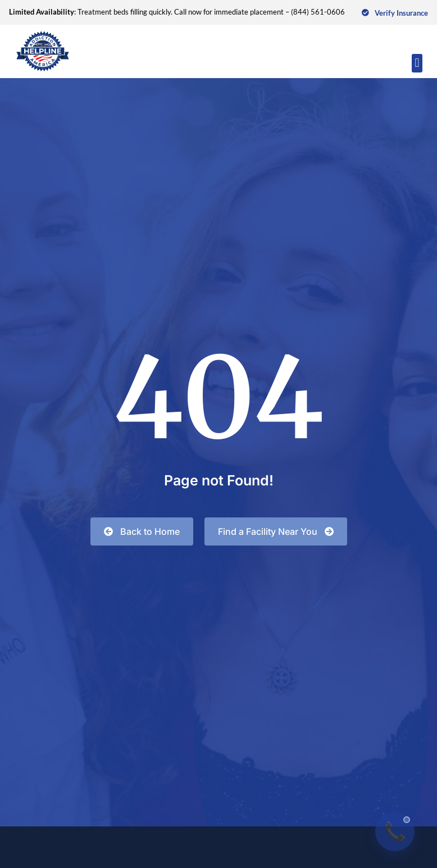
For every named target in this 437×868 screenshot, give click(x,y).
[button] (417, 63)
